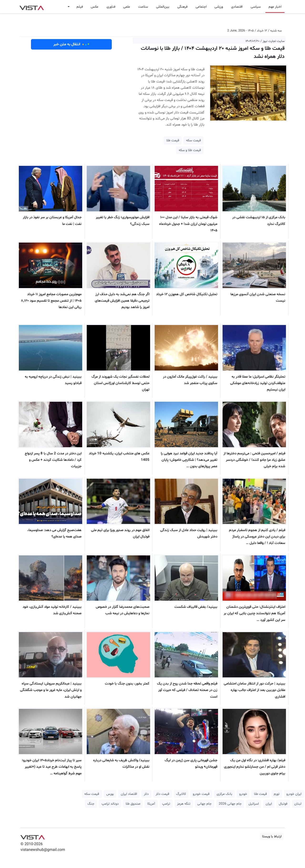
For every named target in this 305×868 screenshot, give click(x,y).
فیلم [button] (80, 7)
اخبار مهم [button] (275, 7)
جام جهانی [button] (204, 804)
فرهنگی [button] (182, 7)
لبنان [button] (298, 804)
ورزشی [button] (219, 7)
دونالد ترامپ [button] (110, 804)
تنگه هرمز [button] (184, 804)
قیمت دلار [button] (162, 794)
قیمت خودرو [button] (201, 794)
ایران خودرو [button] (294, 794)
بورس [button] (110, 794)
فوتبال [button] (283, 804)
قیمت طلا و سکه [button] (190, 150)
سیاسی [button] (256, 7)
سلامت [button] (143, 7)
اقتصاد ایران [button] (129, 794)
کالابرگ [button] (181, 794)
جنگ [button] (91, 804)
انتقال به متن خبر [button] (71, 44)
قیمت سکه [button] (193, 140)
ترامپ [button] (166, 804)
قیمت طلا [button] (173, 140)
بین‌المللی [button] (163, 7)
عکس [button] (95, 7)
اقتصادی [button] (237, 7)
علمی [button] (127, 7)
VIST (32, 7)
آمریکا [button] (151, 804)
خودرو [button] (243, 794)
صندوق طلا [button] (133, 804)
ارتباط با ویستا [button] (272, 836)
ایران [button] (269, 804)
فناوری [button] (111, 7)
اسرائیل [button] (254, 804)
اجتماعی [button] (201, 7)
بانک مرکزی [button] (224, 794)
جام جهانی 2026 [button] (230, 804)
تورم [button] (277, 794)
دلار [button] (146, 794)
